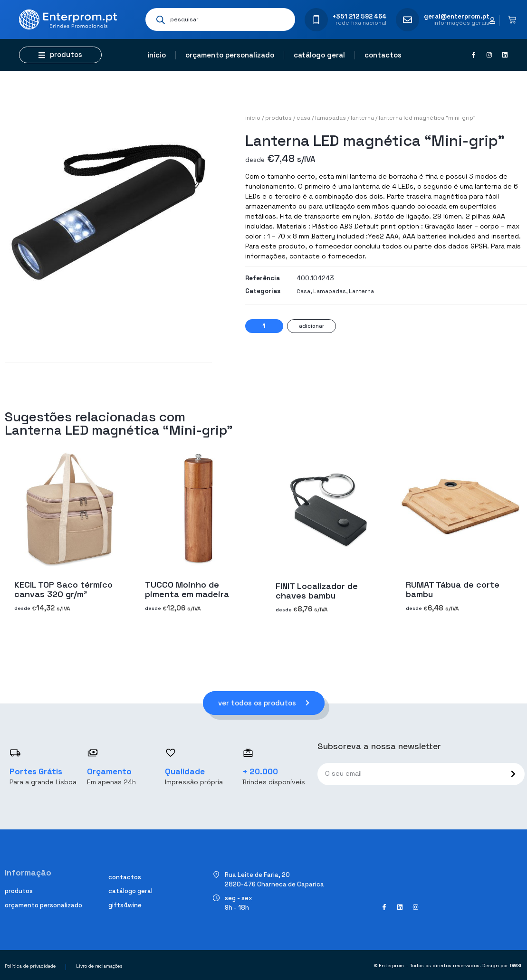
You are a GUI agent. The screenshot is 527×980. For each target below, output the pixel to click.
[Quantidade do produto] (264, 326)
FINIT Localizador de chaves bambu (317, 591)
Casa (303, 118)
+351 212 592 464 (359, 16)
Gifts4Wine (125, 905)
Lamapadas (331, 118)
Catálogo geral (319, 55)
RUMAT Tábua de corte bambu (453, 589)
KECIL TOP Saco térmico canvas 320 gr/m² (63, 589)
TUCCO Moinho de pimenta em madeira (187, 589)
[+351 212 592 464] (316, 20)
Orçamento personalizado (230, 55)
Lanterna (362, 118)
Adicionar (311, 326)
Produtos (278, 118)
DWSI (515, 966)
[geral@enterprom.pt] (407, 20)
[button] (60, 55)
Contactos (383, 55)
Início (157, 55)
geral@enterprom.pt (457, 16)
